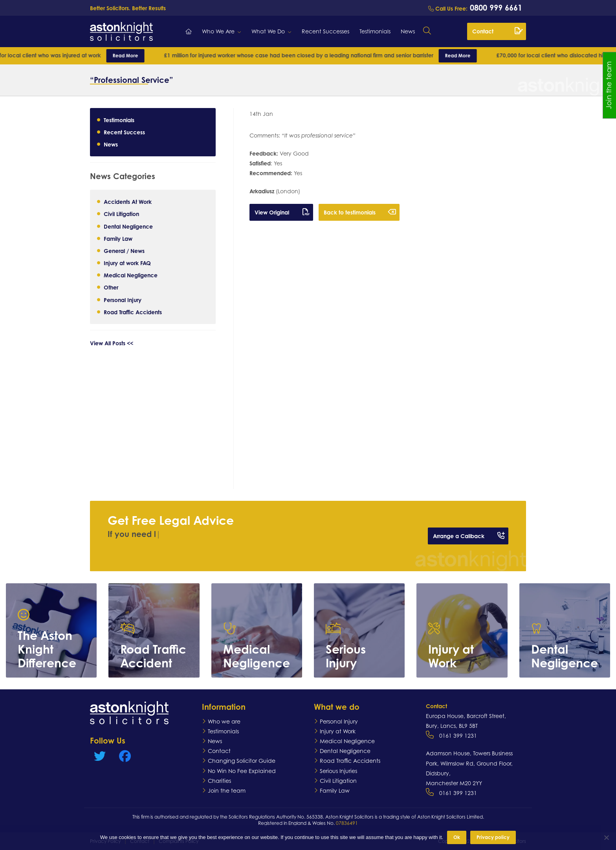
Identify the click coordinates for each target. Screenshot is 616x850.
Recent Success (124, 132)
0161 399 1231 (458, 736)
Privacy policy (493, 837)
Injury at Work (338, 731)
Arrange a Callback (469, 536)
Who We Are (218, 31)
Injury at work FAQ (127, 263)
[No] (606, 837)
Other (111, 287)
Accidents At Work (128, 202)
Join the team (227, 790)
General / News (124, 251)
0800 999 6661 (495, 8)
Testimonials (375, 31)
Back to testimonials (360, 212)
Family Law (118, 239)
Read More (135, 56)
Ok (457, 837)
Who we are (224, 721)
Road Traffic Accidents (133, 312)
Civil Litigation (121, 214)
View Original (282, 212)
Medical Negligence (131, 275)
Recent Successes (325, 31)
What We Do (268, 31)
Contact (497, 31)
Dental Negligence (128, 226)
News (408, 31)
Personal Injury (123, 300)
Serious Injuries (338, 771)
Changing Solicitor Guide (242, 761)
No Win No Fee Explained (242, 771)
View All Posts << (112, 343)
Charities (219, 781)
